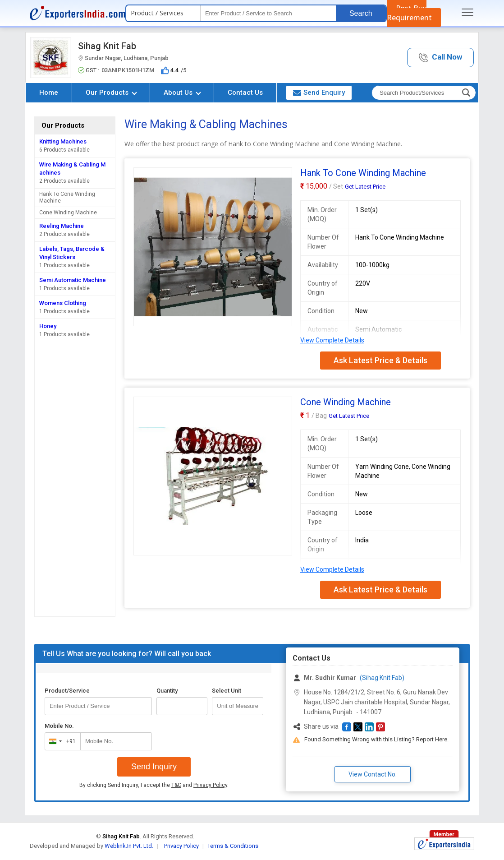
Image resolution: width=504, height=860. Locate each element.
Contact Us (245, 92)
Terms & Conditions (233, 846)
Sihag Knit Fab (107, 46)
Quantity (167, 691)
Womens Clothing (63, 303)
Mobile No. (59, 726)
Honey (48, 326)
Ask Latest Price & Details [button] (380, 360)
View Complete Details (332, 340)
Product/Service (67, 691)
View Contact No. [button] (373, 774)
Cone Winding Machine (68, 213)
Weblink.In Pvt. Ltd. (129, 846)
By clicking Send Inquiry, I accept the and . (154, 785)
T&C (176, 785)
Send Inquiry (154, 767)
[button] (440, 58)
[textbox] (268, 13)
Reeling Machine (62, 226)
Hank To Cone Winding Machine (67, 197)
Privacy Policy (210, 785)
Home (49, 92)
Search (361, 13)
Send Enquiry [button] (319, 92)
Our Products (111, 92)
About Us (182, 92)
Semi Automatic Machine (73, 280)
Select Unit (227, 691)
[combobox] (61, 741)
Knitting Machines (63, 141)
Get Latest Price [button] (365, 187)
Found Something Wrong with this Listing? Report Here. (376, 739)
